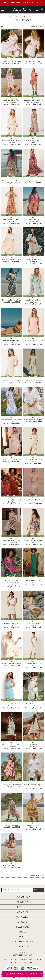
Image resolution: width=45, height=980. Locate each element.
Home (12, 17)
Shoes (22, 932)
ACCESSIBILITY (16, 962)
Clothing (23, 907)
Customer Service (23, 942)
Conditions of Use (25, 977)
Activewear (22, 917)
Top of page (22, 946)
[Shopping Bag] (42, 10)
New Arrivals (22, 897)
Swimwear (23, 912)
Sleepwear (22, 927)
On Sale (23, 937)
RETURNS (14, 960)
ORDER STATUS (28, 962)
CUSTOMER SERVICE (26, 960)
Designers (22, 902)
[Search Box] (37, 10)
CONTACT (39, 960)
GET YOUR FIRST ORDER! (24, 974)
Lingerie (23, 922)
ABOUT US (5, 960)
